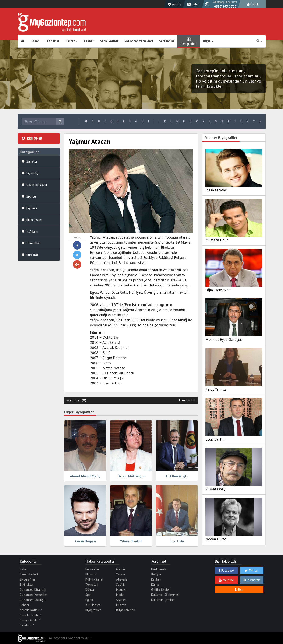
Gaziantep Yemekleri (139, 41)
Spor (89, 595)
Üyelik (253, 4)
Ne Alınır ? (27, 625)
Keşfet (72, 41)
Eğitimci (32, 208)
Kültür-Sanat (94, 579)
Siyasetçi (33, 173)
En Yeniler (92, 569)
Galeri (193, 4)
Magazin (122, 590)
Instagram (252, 580)
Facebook (226, 570)
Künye (155, 584)
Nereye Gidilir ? (30, 620)
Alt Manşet (93, 605)
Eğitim (90, 600)
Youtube (226, 580)
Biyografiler (189, 41)
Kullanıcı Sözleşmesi (165, 595)
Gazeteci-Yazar (37, 185)
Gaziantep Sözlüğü (33, 600)
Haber (35, 41)
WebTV (174, 4)
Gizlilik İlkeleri (161, 590)
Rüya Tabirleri (126, 610)
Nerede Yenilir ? (30, 615)
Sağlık (120, 584)
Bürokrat (32, 255)
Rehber (89, 41)
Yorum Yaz (187, 400)
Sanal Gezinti (109, 41)
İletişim (156, 574)
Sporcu (31, 196)
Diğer (208, 41)
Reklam (156, 579)
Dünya (90, 590)
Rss (239, 590)
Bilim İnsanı (34, 220)
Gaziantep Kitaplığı (33, 590)
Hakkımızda (159, 569)
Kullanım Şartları (163, 600)
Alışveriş (122, 579)
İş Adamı (32, 231)
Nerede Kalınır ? (31, 610)
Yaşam (121, 574)
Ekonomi (91, 574)
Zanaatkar (34, 243)
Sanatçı (32, 161)
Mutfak (121, 605)
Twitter (252, 570)
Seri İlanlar (167, 41)
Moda (120, 595)
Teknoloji (92, 584)
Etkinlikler (52, 41)
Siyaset (121, 600)
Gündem (122, 569)
